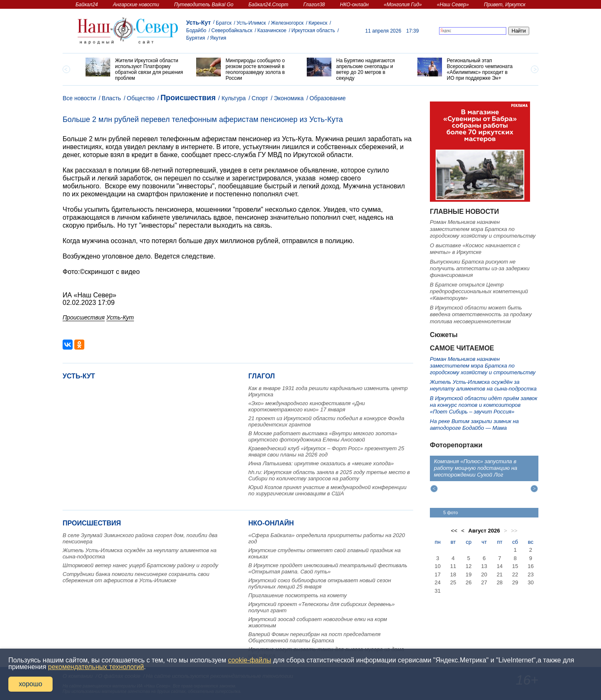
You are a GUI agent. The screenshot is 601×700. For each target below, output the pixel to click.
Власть (111, 98)
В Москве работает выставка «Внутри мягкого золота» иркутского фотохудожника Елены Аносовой (323, 436)
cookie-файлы (249, 660)
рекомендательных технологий (96, 667)
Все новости (79, 98)
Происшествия (188, 98)
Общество (141, 98)
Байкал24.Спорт (268, 5)
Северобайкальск (232, 30)
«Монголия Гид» (403, 5)
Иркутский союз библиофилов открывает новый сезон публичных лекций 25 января (320, 583)
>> (514, 531)
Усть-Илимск (251, 23)
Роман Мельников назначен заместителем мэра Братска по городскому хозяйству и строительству (483, 229)
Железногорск (287, 23)
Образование (328, 98)
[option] (135, 69)
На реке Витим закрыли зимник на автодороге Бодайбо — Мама (474, 425)
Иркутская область (313, 30)
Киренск (318, 23)
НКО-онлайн (355, 5)
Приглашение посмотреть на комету (298, 595)
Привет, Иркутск (505, 5)
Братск (224, 23)
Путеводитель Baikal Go (204, 5)
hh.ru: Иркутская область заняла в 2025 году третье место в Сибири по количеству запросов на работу (329, 475)
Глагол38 (314, 5)
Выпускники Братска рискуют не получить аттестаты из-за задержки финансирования (480, 269)
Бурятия (196, 38)
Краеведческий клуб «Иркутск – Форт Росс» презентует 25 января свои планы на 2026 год (326, 451)
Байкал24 (87, 5)
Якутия (218, 38)
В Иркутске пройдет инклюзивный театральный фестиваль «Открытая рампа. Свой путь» (328, 568)
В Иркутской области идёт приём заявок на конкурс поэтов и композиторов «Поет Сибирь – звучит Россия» (484, 405)
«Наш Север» (453, 5)
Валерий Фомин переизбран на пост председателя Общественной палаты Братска (314, 637)
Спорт (260, 98)
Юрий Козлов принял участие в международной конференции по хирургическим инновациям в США (327, 490)
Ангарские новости (136, 5)
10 (437, 566)
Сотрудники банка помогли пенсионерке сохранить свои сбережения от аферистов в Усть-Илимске (136, 577)
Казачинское (272, 30)
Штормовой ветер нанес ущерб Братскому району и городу (140, 565)
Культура (234, 98)
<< (454, 531)
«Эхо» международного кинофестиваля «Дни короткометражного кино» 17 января (307, 406)
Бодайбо (196, 30)
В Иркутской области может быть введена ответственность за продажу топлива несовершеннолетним (481, 314)
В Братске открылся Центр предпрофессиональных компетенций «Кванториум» (479, 292)
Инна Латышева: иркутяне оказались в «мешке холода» (321, 463)
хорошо (30, 684)
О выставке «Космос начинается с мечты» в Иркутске (475, 249)
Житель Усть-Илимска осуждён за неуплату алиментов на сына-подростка (483, 385)
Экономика (289, 98)
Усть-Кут (198, 23)
